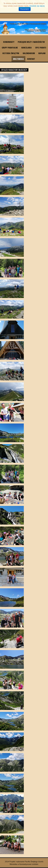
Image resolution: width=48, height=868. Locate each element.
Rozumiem (25, 9)
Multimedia (18, 59)
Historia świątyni (11, 53)
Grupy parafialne (10, 48)
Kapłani (42, 53)
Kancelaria (26, 48)
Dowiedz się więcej (37, 6)
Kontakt (31, 59)
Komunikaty (9, 42)
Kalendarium (29, 53)
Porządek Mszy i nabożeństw (31, 42)
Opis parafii (41, 48)
